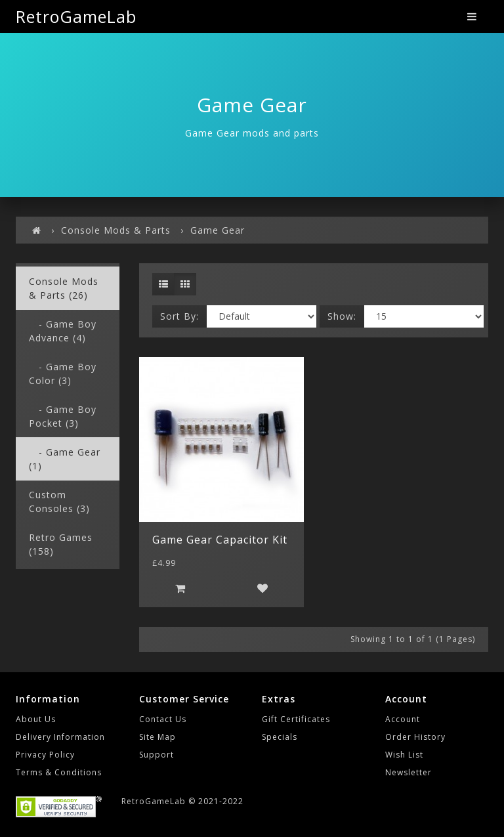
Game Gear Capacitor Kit (220, 540)
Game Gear (218, 230)
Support (157, 755)
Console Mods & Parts (116, 230)
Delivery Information (60, 737)
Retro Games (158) (61, 544)
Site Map (157, 737)
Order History (415, 737)
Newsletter (409, 772)
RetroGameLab (76, 16)
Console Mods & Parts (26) (64, 288)
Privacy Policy (45, 755)
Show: (342, 316)
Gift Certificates (296, 719)
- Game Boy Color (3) (63, 374)
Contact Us (163, 719)
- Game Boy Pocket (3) (63, 416)
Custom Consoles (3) (59, 502)
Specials (280, 737)
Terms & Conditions (59, 772)
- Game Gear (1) (65, 459)
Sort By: (179, 316)
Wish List (404, 755)
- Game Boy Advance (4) (63, 331)
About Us (36, 719)
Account (403, 719)
